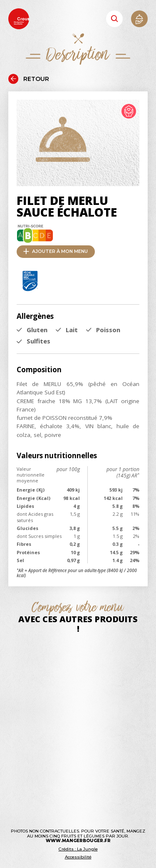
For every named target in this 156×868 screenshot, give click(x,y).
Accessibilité (78, 857)
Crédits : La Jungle (78, 849)
